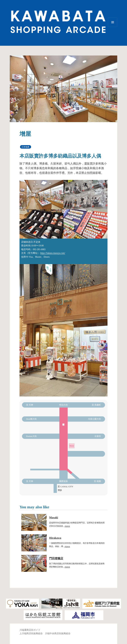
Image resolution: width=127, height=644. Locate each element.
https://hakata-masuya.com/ (53, 253)
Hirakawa (55, 538)
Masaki (54, 518)
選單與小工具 (113, 27)
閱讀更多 (67, 526)
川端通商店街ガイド (30, 630)
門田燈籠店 (56, 558)
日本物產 (25, 147)
